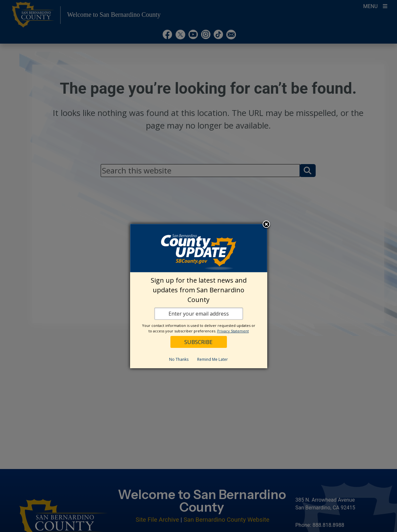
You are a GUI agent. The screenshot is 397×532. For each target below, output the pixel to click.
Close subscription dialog (266, 225)
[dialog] (199, 296)
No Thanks (179, 359)
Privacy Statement (233, 331)
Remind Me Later (213, 359)
